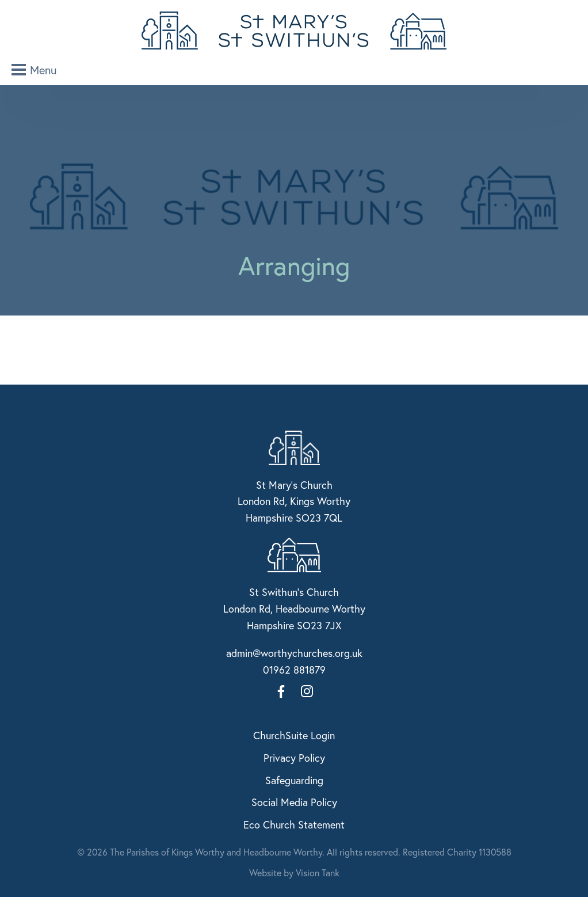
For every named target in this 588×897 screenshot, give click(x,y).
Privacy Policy (294, 758)
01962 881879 (294, 670)
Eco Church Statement (294, 824)
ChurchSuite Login (294, 735)
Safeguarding (294, 780)
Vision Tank (318, 873)
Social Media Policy (294, 802)
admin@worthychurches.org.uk (294, 653)
